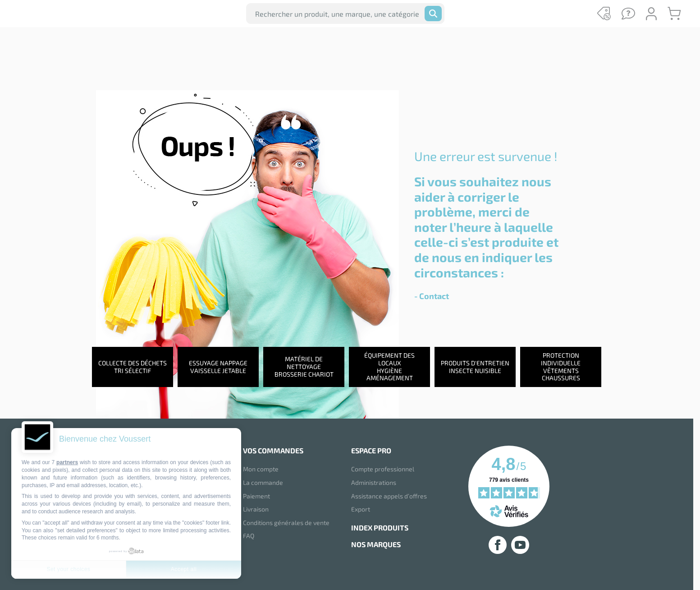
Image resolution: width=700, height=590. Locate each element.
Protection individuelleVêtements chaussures (561, 368)
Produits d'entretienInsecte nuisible (475, 369)
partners (67, 462)
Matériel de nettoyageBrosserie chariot (304, 368)
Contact (434, 296)
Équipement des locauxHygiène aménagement (389, 368)
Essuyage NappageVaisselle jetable (218, 369)
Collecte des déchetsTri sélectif (133, 369)
